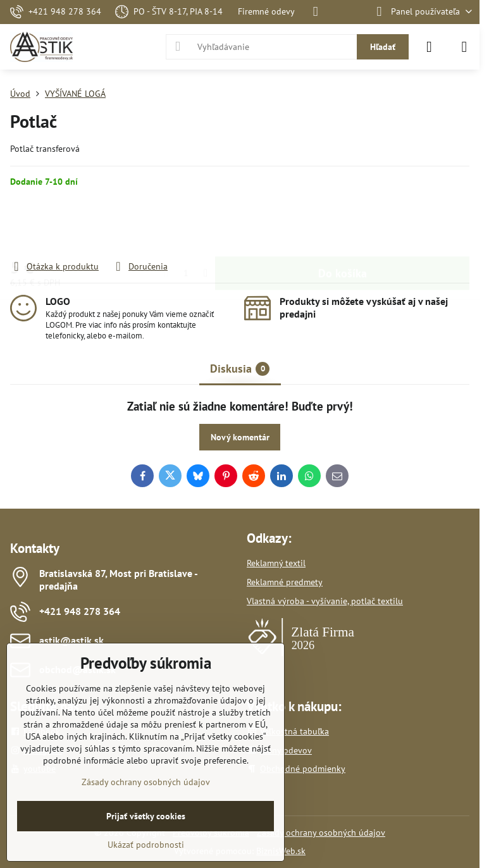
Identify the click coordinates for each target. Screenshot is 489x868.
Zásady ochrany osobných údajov (321, 833)
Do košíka (343, 224)
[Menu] (464, 47)
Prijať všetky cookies (146, 816)
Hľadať (383, 47)
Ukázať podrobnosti (146, 845)
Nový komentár (240, 437)
